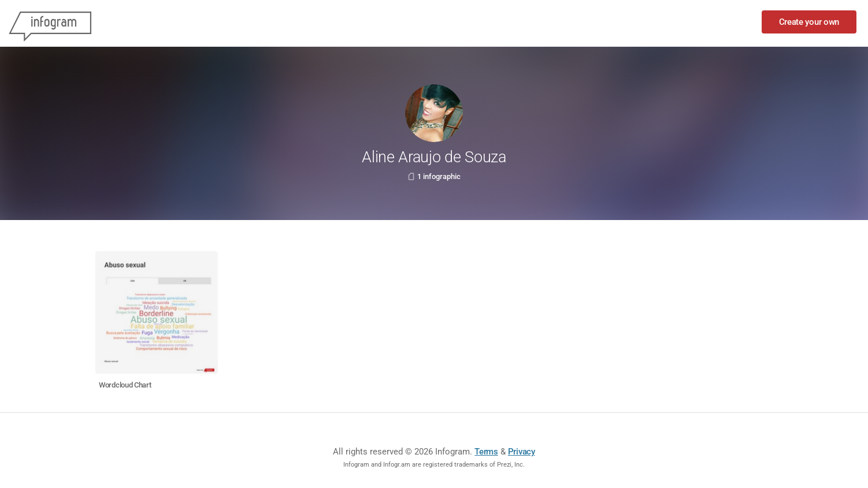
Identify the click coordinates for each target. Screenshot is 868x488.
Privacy (522, 452)
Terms (486, 452)
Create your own (809, 22)
